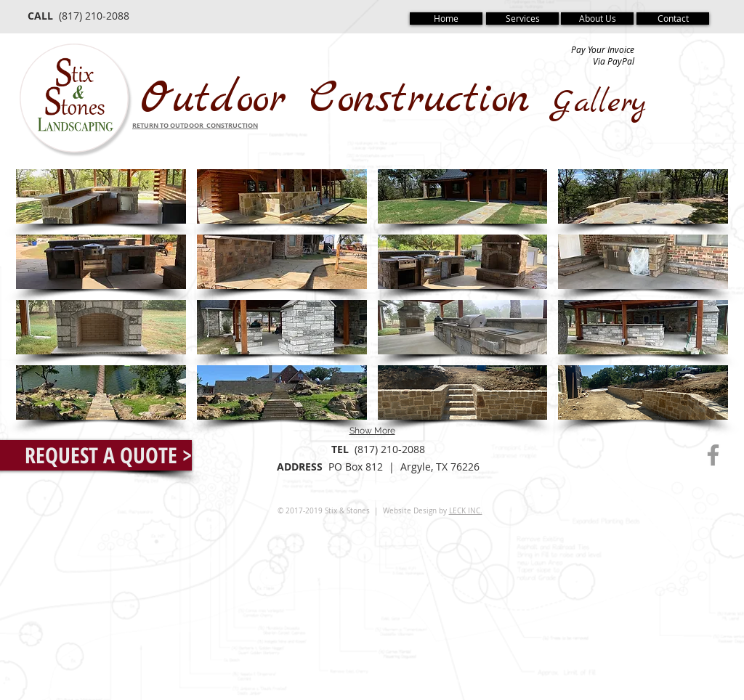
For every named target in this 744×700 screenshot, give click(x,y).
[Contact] (673, 19)
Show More (372, 431)
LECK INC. (466, 511)
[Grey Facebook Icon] (713, 455)
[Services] (522, 19)
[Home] (446, 19)
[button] (101, 196)
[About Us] (597, 19)
